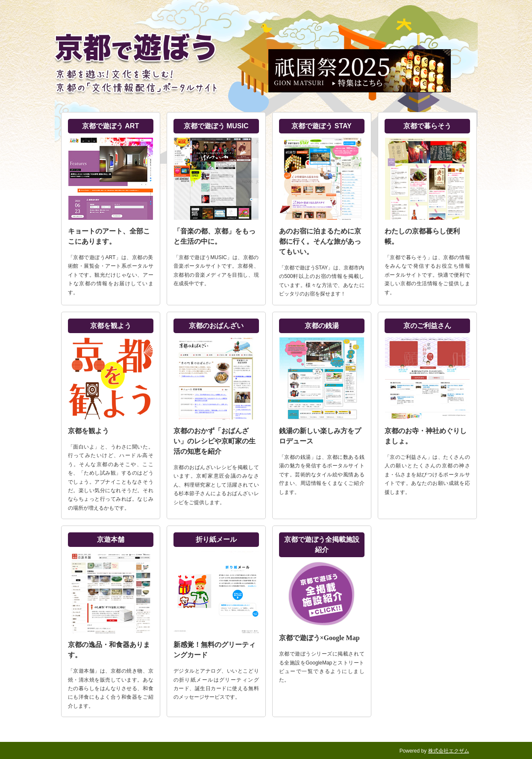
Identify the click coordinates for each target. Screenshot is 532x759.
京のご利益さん (427, 326)
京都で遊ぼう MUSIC (216, 126)
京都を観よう (111, 326)
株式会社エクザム (449, 751)
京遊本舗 (111, 539)
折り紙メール (216, 539)
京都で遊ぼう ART (110, 126)
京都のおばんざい (216, 326)
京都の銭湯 (322, 326)
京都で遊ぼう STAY (321, 126)
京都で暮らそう (427, 126)
